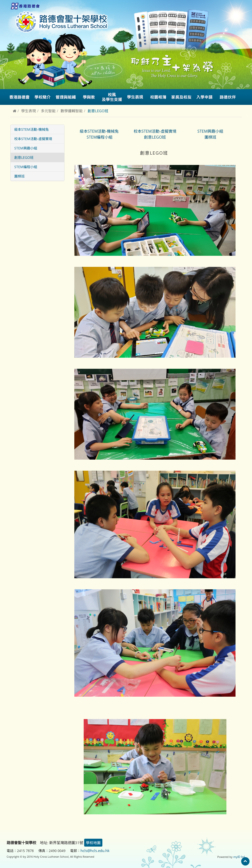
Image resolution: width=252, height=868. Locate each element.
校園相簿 (158, 97)
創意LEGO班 (24, 157)
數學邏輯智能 (72, 111)
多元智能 (48, 111)
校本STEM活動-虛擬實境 (33, 139)
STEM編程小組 (26, 167)
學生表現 (29, 111)
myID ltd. (240, 856)
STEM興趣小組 (26, 148)
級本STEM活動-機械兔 (31, 129)
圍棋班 (19, 176)
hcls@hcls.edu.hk (95, 850)
